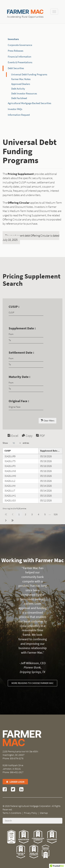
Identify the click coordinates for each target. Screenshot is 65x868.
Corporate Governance (20, 45)
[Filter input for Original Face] (26, 407)
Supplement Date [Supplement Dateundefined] (49, 451)
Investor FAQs (15, 109)
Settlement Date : (21, 353)
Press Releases (16, 51)
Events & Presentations (20, 62)
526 (56, 514)
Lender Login (15, 782)
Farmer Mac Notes (21, 79)
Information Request (19, 115)
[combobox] (15, 443)
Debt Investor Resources (24, 94)
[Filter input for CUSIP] (26, 313)
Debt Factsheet (19, 98)
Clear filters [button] (49, 421)
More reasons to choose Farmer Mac (32, 683)
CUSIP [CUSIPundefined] (8, 451)
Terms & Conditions (12, 813)
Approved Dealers (21, 84)
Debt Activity (18, 89)
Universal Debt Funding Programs (29, 74)
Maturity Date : (19, 377)
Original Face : (19, 401)
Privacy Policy (31, 813)
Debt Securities (16, 68)
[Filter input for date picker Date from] (26, 334)
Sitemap (44, 813)
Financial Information (19, 57)
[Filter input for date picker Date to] (26, 340)
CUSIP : (14, 307)
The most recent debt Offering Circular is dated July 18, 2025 (31, 238)
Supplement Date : (22, 328)
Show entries (16, 443)
